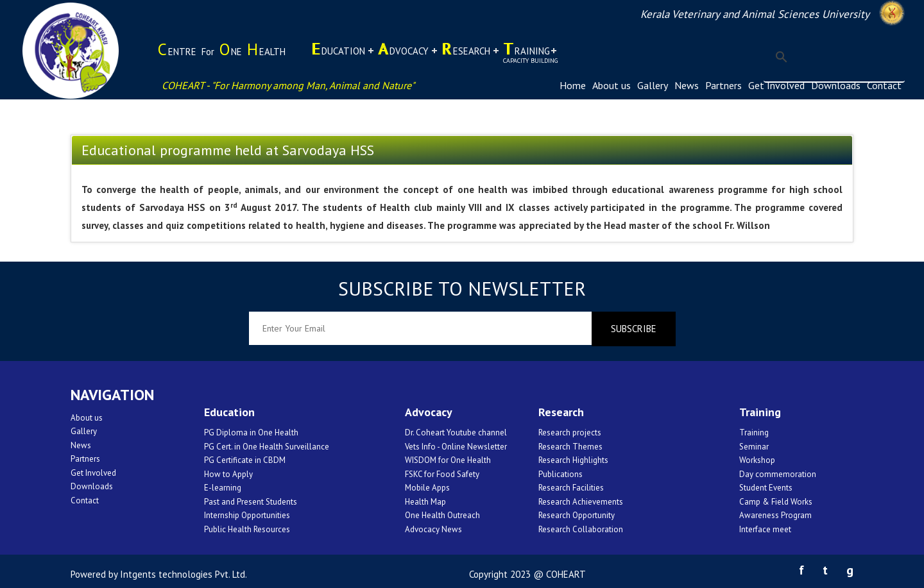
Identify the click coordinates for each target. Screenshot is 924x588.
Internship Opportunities (247, 515)
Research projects (570, 433)
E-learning (223, 488)
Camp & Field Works (776, 502)
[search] (832, 57)
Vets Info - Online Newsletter (456, 447)
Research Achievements (581, 502)
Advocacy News (433, 529)
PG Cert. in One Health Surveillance (267, 447)
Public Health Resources (247, 529)
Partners (723, 85)
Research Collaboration (581, 529)
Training (754, 433)
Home (573, 85)
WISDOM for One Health (448, 460)
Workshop (757, 460)
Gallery (653, 85)
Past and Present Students (251, 502)
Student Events (766, 488)
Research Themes (570, 447)
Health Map (425, 502)
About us (612, 85)
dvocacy (403, 56)
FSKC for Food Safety (442, 474)
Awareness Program (775, 515)
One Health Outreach (442, 515)
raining (530, 52)
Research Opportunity (577, 515)
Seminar (754, 447)
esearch (466, 56)
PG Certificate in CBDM (245, 460)
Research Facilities (571, 488)
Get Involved (776, 85)
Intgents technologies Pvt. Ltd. (184, 574)
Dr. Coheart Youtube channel (456, 433)
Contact (884, 85)
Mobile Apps (427, 488)
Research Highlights (573, 460)
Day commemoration (778, 474)
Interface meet (765, 529)
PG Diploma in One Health (251, 433)
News (687, 85)
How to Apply (228, 474)
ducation (338, 56)
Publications (560, 474)
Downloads (836, 85)
